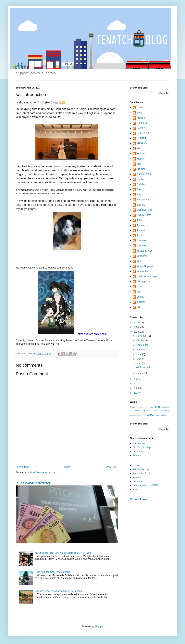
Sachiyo (141, 205)
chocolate (165, 407)
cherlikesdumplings (147, 276)
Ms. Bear (142, 169)
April (139, 363)
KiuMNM (141, 138)
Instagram (138, 452)
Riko (139, 189)
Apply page (139, 444)
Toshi (140, 235)
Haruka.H (142, 123)
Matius (140, 159)
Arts (141, 407)
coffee (138, 410)
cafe (157, 407)
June (139, 354)
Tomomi (141, 225)
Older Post (111, 467)
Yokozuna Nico (145, 251)
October (141, 340)
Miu (139, 164)
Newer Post (23, 467)
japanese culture (151, 410)
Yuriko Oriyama (145, 266)
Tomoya (141, 230)
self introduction (144, 367)
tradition (163, 415)
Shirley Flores (144, 215)
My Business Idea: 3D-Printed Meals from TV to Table (63, 553)
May (139, 359)
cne (131, 410)
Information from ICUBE (145, 485)
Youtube (137, 456)
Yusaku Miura (144, 271)
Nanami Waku (144, 174)
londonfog (165, 410)
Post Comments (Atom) (42, 472)
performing (134, 415)
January (141, 373)
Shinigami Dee (144, 210)
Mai (139, 149)
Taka (139, 220)
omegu (140, 297)
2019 (137, 393)
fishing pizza (143, 281)
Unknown (142, 241)
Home (68, 467)
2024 (137, 327)
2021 (137, 384)
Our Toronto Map (142, 447)
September (142, 345)
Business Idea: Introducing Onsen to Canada (58, 591)
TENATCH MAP (141, 470)
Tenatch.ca (139, 490)
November (142, 336)
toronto (153, 414)
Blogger (99, 626)
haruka (140, 287)
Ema (139, 113)
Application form (141, 473)
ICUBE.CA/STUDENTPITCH (33, 483)
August (140, 350)
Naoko (140, 179)
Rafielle (141, 184)
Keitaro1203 (143, 133)
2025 (137, 323)
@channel (134, 407)
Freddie (141, 118)
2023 (137, 332)
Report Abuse (139, 499)
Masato (141, 154)
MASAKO (142, 143)
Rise (139, 195)
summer (143, 415)
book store (149, 407)
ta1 (138, 307)
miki (139, 292)
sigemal (141, 302)
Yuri (139, 261)
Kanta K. (141, 128)
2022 (137, 379)
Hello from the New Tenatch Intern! (53, 572)
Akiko (140, 108)
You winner (143, 256)
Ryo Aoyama (143, 200)
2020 (137, 388)
